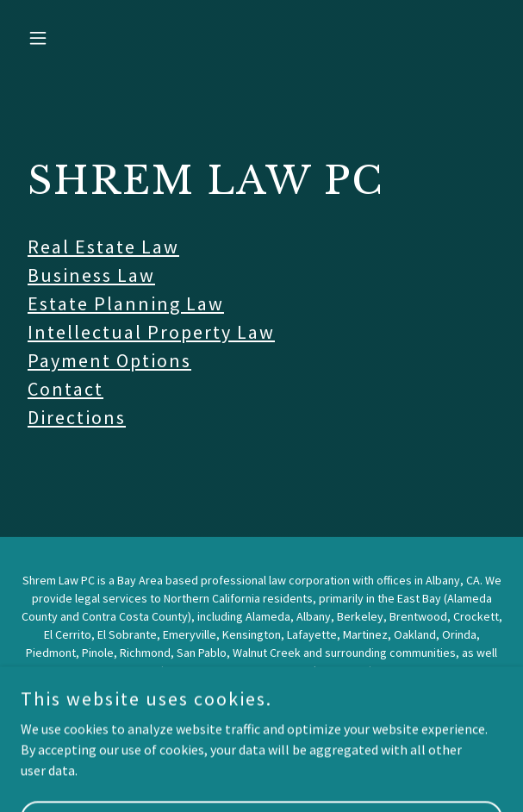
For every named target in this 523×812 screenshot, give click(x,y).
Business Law (91, 275)
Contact (65, 389)
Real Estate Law (103, 247)
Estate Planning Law (126, 303)
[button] (57, 38)
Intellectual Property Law (151, 332)
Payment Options (109, 360)
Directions (77, 417)
